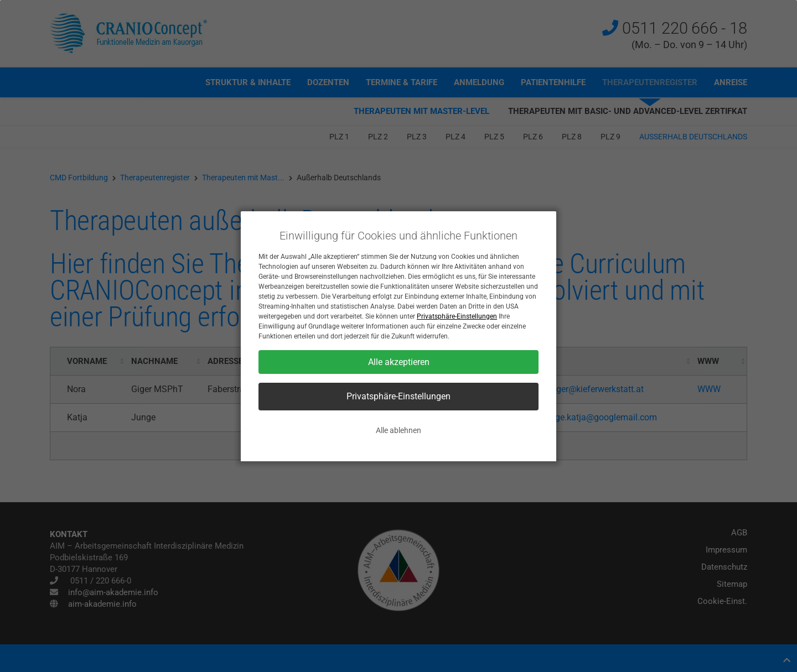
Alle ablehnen (398, 430)
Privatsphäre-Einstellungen (457, 316)
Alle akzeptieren (399, 362)
